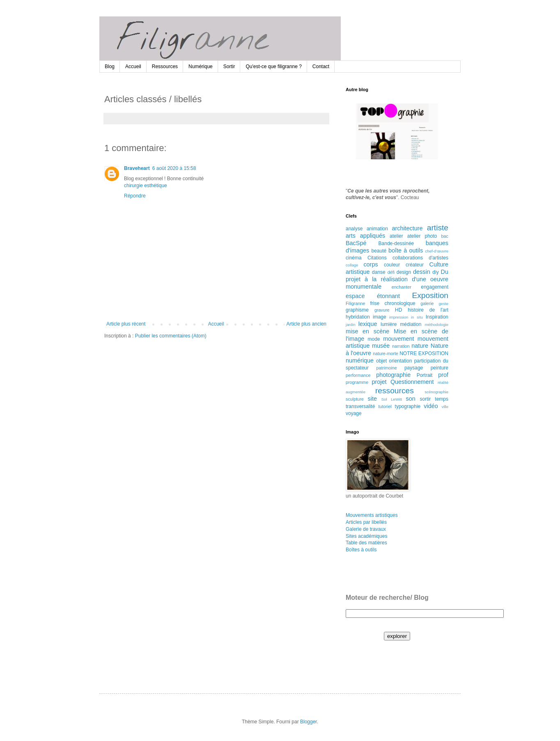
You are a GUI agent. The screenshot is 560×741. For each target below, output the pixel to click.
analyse (354, 229)
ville (445, 407)
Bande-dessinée (396, 243)
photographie (393, 375)
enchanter (402, 287)
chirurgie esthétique (146, 186)
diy (435, 272)
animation (377, 229)
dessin (422, 272)
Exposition (430, 295)
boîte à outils (406, 250)
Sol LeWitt (392, 399)
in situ (417, 317)
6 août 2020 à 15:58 (174, 168)
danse (379, 272)
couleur (392, 265)
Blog (110, 67)
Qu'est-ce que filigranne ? (273, 67)
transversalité (360, 406)
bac (445, 236)
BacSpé (356, 243)
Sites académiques (366, 536)
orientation (400, 361)
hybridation (358, 317)
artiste (438, 228)
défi (391, 272)
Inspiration (437, 317)
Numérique (201, 67)
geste (444, 304)
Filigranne (355, 303)
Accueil (133, 67)
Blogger (309, 722)
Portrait (425, 375)
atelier (396, 236)
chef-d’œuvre (437, 251)
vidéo (431, 406)
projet (379, 382)
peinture (440, 368)
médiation (411, 324)
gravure (382, 310)
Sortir (229, 67)
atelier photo (422, 236)
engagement (435, 287)
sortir (426, 399)
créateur (415, 265)
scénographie (436, 392)
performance (358, 375)
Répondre (135, 196)
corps (371, 264)
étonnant (388, 296)
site (372, 399)
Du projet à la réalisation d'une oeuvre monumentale (397, 279)
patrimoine (386, 368)
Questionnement (412, 382)
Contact (321, 67)
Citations (377, 258)
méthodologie (436, 325)
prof (443, 375)
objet (381, 361)
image (380, 317)
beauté (379, 251)
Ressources (165, 67)
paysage (414, 368)
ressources (395, 391)
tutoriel (385, 406)
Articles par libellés (366, 522)
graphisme (357, 310)
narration (401, 346)
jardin (350, 325)
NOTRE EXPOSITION (424, 353)
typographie (408, 406)
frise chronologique (392, 303)
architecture (407, 228)
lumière (389, 324)
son (411, 399)
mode (374, 339)
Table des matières (366, 543)
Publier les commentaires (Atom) (171, 336)
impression (399, 317)
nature (420, 346)
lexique (368, 324)
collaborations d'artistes (420, 258)
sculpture (355, 399)
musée (381, 346)
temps (442, 399)
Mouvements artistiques (372, 515)
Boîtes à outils (361, 550)
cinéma (354, 258)
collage (352, 265)
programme (357, 382)
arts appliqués (365, 236)
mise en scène (367, 331)
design (404, 272)
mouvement (398, 339)
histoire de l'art (428, 310)
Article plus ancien (306, 324)
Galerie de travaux (366, 529)
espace (355, 296)
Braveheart (137, 168)
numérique (360, 360)
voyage (354, 413)
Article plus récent (126, 324)
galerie (427, 303)
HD (398, 310)
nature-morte (386, 353)
